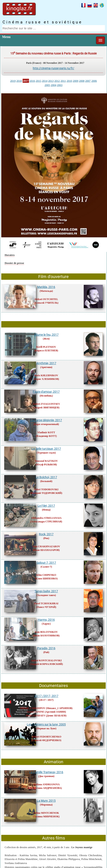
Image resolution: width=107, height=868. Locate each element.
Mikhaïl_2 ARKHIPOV (33, 708)
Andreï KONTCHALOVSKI (46, 660)
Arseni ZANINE (35, 712)
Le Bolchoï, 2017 (46, 477)
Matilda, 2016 (46, 287)
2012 (57, 81)
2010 (69, 81)
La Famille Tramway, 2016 (46, 772)
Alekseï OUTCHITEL (46, 299)
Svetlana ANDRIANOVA (46, 784)
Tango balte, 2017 (46, 591)
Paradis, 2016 (46, 648)
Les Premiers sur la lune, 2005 (46, 724)
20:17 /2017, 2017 (46, 696)
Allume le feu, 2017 (46, 335)
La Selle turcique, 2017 (46, 449)
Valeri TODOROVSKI (46, 489)
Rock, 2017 (46, 534)
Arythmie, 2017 (46, 363)
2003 (60, 85)
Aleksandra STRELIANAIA (46, 518)
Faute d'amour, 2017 (46, 392)
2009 (75, 81)
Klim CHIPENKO (46, 575)
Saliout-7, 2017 (46, 563)
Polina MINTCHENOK (46, 813)
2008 (82, 81)
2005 (47, 85)
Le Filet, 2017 (46, 506)
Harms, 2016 (46, 620)
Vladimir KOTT (46, 432)
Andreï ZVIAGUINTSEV (46, 404)
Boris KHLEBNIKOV (46, 375)
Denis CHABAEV (36, 716)
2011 (63, 81)
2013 (51, 81)
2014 (45, 81)
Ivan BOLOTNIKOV (46, 632)
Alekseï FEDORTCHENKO (46, 737)
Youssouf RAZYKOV (46, 461)
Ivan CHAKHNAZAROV (46, 546)
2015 (38, 81)
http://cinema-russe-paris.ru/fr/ (53, 68)
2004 (53, 85)
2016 (32, 81)
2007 (88, 81)
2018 (19, 81)
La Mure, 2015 (46, 801)
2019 (13, 81)
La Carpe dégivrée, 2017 (46, 420)
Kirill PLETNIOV (46, 347)
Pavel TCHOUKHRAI (46, 603)
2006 (94, 81)
